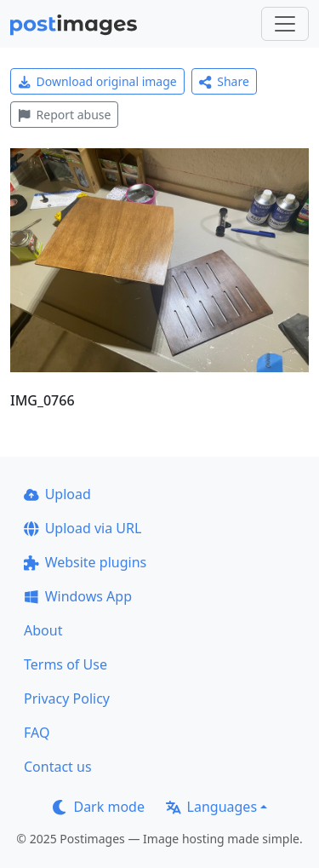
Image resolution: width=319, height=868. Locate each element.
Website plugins (85, 562)
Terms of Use (66, 664)
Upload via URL (83, 528)
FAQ (37, 733)
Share (224, 81)
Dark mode (99, 807)
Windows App (78, 596)
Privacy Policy (67, 698)
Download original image (97, 81)
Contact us (58, 767)
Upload (57, 494)
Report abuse (64, 115)
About (43, 630)
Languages (211, 807)
